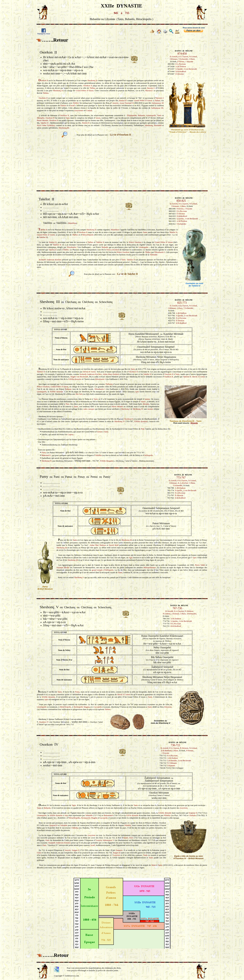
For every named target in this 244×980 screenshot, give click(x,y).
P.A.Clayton (183, 56)
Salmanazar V (108, 840)
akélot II (43, 230)
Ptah (143, 429)
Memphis (41, 118)
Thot (67, 404)
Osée (131, 838)
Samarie (119, 850)
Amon (98, 118)
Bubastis (142, 115)
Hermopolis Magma (82, 707)
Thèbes (93, 88)
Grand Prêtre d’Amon (85, 91)
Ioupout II (193, 813)
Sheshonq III (64, 128)
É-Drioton (180, 74)
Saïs (66, 815)
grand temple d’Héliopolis (103, 570)
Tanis (159, 115)
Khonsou (168, 707)
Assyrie (115, 103)
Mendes (146, 404)
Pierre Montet (42, 120)
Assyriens (184, 808)
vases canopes (89, 409)
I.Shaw (192, 59)
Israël (73, 105)
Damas (63, 105)
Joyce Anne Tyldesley (46, 125)
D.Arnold (174, 56)
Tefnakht (89, 815)
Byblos (76, 103)
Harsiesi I (151, 88)
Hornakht (158, 125)
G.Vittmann (172, 763)
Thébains (109, 384)
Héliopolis (149, 455)
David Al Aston (89, 372)
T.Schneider (183, 59)
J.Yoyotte (189, 61)
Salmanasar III (158, 103)
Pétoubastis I (72, 247)
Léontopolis (151, 115)
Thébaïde (153, 255)
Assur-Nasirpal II (127, 103)
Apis (137, 392)
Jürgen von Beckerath (79, 377)
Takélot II (44, 123)
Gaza (39, 853)
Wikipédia (194, 423)
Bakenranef (108, 815)
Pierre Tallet (200, 565)
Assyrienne (79, 110)
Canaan (89, 110)
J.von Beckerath (190, 69)
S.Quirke (179, 69)
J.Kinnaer (174, 59)
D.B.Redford (181, 71)
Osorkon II (88, 86)
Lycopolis (98, 707)
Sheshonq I (126, 409)
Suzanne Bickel (63, 567)
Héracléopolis (88, 235)
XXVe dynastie (132, 815)
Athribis (98, 455)
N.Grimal (193, 56)
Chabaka (192, 815)
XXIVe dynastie (56, 815)
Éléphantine (132, 115)
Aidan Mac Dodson (98, 545)
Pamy (44, 452)
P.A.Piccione (181, 64)
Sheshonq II (92, 80)
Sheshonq (149, 125)
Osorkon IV (44, 722)
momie (150, 409)
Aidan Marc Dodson (111, 374)
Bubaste (105, 247)
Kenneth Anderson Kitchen (50, 260)
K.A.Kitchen (183, 483)
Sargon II (76, 850)
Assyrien (116, 855)
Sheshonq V (79, 577)
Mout (154, 865)
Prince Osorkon (135, 242)
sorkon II (43, 80)
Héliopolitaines (150, 567)
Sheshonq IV (138, 409)
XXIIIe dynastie (75, 379)
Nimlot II (123, 100)
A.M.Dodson (181, 66)
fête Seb (79, 394)
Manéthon (72, 223)
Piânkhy (167, 815)
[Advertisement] (122, 162)
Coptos (70, 434)
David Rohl (114, 545)
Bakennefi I (46, 455)
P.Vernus (181, 61)
